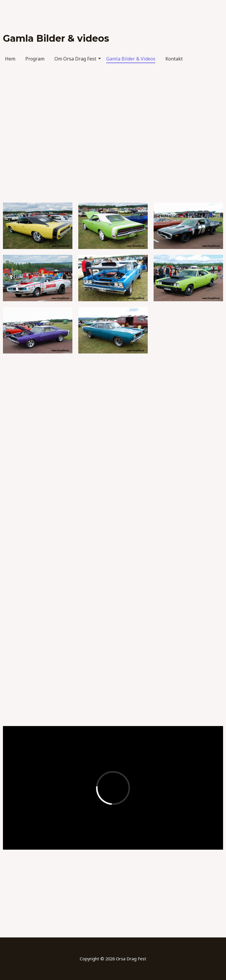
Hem (10, 59)
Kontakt (174, 59)
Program (35, 59)
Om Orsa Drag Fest (76, 59)
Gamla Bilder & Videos (131, 59)
